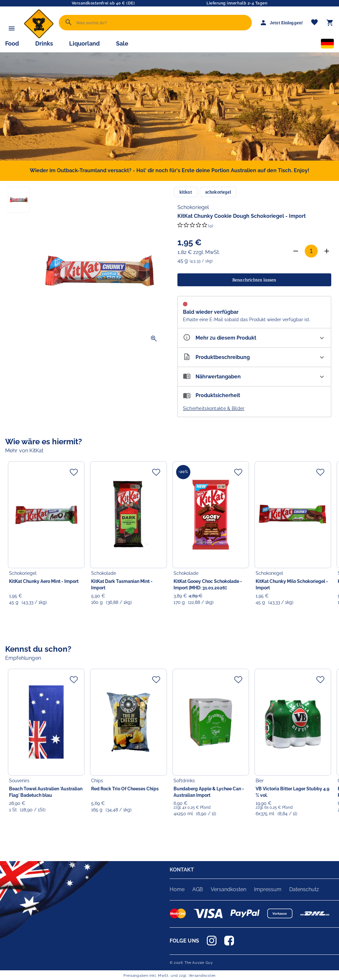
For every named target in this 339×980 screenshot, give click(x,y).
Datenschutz (304, 889)
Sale (122, 43)
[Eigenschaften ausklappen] (254, 338)
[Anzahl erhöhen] (327, 251)
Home (177, 889)
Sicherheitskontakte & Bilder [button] (214, 408)
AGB (198, 889)
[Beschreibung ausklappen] (254, 357)
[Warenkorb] (330, 23)
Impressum (268, 889)
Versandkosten (228, 889)
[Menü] (12, 28)
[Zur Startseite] (39, 37)
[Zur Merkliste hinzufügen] (74, 472)
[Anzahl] (311, 251)
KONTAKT (182, 870)
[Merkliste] (314, 23)
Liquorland (85, 43)
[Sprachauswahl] (327, 45)
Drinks (44, 43)
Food (12, 43)
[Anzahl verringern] (296, 251)
